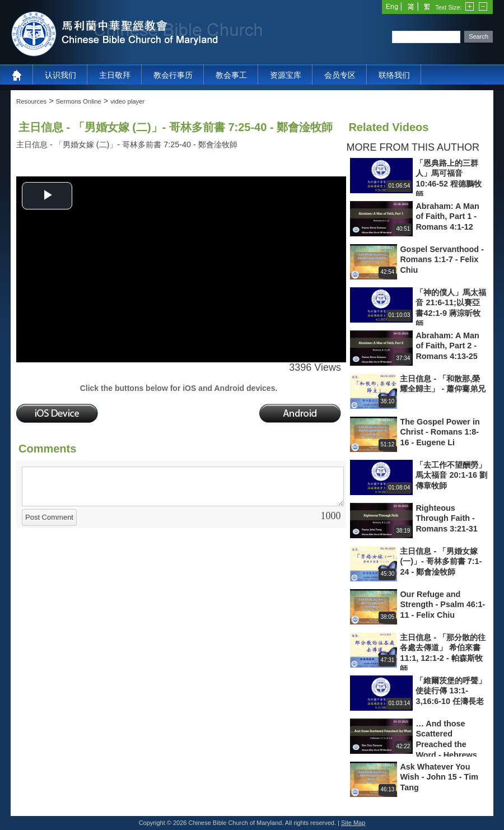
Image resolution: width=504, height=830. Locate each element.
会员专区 (340, 75)
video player (127, 101)
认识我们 (60, 75)
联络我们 (394, 75)
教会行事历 (173, 75)
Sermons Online (79, 101)
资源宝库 (286, 75)
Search (479, 36)
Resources (31, 101)
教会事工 (231, 75)
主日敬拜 (115, 75)
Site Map (353, 823)
